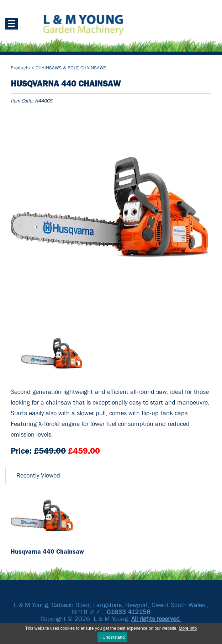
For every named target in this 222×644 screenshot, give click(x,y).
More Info (188, 628)
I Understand (113, 637)
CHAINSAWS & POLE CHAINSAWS (71, 68)
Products (21, 68)
